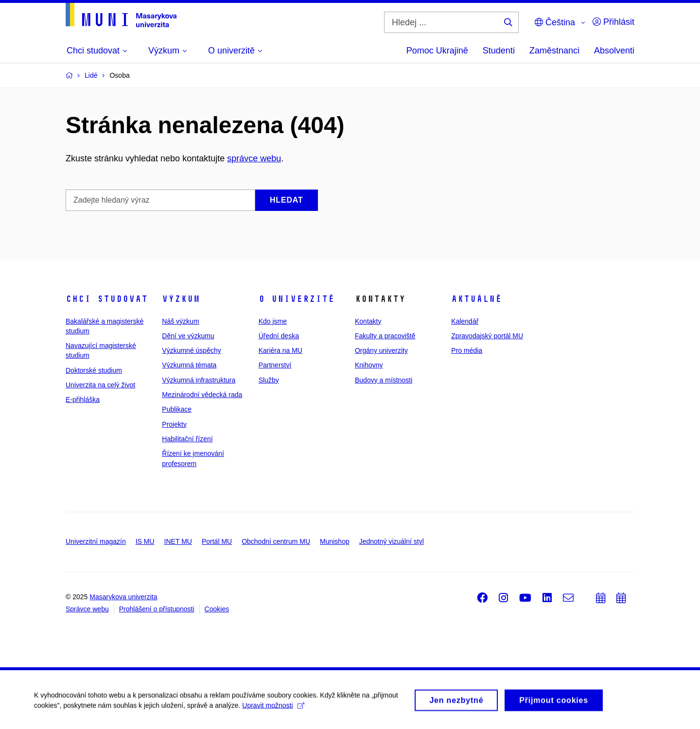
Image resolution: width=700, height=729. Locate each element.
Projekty (174, 424)
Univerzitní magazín (96, 541)
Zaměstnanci (554, 51)
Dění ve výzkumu (188, 336)
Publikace (177, 409)
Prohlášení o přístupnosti (157, 609)
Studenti (499, 51)
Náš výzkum (180, 321)
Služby (269, 380)
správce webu (254, 158)
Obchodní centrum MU (276, 541)
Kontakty (368, 321)
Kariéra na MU (280, 350)
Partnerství (275, 365)
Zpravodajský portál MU (487, 336)
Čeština (555, 22)
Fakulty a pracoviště (385, 336)
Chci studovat (107, 299)
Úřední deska (279, 336)
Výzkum (181, 299)
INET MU (178, 541)
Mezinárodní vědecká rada (202, 395)
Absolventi (614, 51)
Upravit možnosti (273, 708)
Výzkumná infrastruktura (199, 380)
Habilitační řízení (187, 439)
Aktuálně (476, 299)
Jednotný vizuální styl (392, 541)
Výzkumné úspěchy (191, 350)
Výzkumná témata (189, 365)
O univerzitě (297, 299)
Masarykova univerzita (123, 597)
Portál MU (217, 541)
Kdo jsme (273, 321)
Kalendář (465, 321)
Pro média (467, 350)
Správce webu (87, 609)
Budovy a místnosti (384, 380)
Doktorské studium (94, 370)
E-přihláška (83, 399)
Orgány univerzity (381, 350)
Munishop (335, 541)
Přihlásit (613, 22)
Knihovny (369, 365)
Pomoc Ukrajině (437, 51)
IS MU (145, 541)
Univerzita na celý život (100, 385)
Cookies (217, 609)
